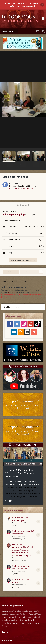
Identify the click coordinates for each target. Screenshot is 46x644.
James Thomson (20, 530)
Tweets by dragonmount (13, 630)
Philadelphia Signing (14, 208)
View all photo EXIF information (23, 254)
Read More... (11, 495)
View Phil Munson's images (21, 182)
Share (11, 266)
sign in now (12, 286)
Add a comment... (11, 301)
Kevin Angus (19, 552)
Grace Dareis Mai (21, 517)
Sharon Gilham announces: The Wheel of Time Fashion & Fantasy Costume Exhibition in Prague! (22, 543)
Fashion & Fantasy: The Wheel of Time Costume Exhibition (20, 467)
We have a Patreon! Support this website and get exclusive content (22, 5)
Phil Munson (16, 177)
